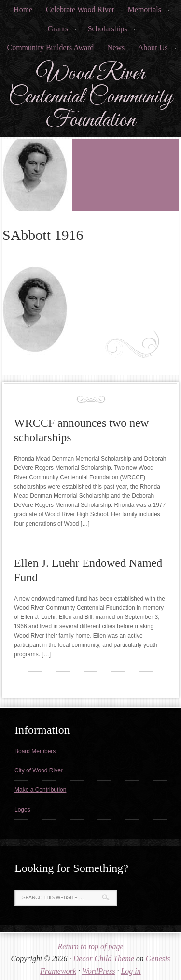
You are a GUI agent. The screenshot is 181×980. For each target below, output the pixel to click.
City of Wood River (39, 770)
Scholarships (109, 32)
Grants (60, 32)
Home (23, 9)
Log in (131, 971)
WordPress (98, 971)
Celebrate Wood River (80, 9)
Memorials (146, 12)
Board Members (35, 751)
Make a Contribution (40, 790)
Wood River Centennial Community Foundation (90, 97)
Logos (22, 810)
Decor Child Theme (104, 959)
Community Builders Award (50, 48)
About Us (154, 50)
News (116, 48)
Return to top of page (91, 946)
